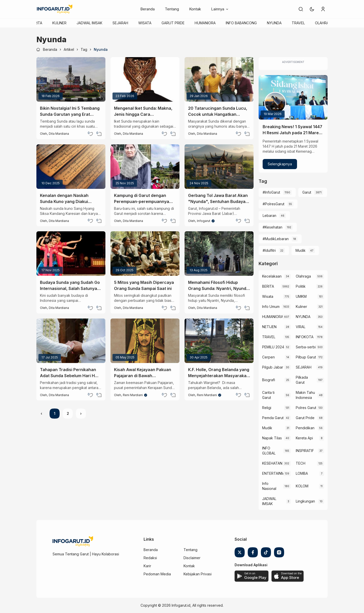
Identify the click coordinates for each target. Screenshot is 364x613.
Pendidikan (305, 428)
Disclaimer (192, 558)
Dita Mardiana (59, 134)
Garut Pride (305, 418)
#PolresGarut (274, 204)
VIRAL (301, 327)
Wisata (268, 296)
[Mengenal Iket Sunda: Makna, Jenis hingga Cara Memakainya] (145, 79)
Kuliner (301, 306)
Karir (147, 566)
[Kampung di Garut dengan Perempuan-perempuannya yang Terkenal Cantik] (145, 167)
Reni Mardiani (133, 395)
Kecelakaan (272, 276)
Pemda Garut (273, 418)
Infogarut (204, 221)
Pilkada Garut (302, 380)
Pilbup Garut (306, 357)
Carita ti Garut (268, 395)
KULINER (59, 23)
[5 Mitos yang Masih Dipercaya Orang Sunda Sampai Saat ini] (145, 254)
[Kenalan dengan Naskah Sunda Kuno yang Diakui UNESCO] (71, 167)
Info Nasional (269, 486)
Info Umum (271, 306)
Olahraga (303, 276)
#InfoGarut (271, 192)
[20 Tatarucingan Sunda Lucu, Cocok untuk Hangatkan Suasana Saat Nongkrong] (219, 79)
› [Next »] (81, 413)
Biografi (269, 380)
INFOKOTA (305, 337)
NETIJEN (269, 327)
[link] (301, 9)
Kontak (195, 9)
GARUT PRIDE (173, 23)
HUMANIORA (205, 23)
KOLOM (302, 486)
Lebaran (269, 215)
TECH (301, 463)
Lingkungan (305, 501)
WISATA (145, 23)
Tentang (172, 9)
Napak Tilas (272, 438)
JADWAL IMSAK (89, 23)
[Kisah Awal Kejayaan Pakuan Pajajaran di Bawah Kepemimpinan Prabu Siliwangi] (145, 341)
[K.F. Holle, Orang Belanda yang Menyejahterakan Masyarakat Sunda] (219, 341)
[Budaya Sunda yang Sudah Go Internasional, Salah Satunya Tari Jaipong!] (71, 254)
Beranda (147, 9)
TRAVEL (298, 23)
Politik (301, 286)
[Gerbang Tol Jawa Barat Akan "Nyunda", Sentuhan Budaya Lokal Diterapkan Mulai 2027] (219, 167)
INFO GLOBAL (269, 451)
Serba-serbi (306, 347)
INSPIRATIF (305, 451)
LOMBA (302, 473)
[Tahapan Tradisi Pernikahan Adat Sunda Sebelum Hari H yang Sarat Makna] (71, 341)
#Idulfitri (269, 250)
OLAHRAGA (324, 23)
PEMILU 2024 (273, 347)
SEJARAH (120, 23)
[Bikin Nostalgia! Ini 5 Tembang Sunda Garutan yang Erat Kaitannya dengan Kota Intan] (71, 79)
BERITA (36, 23)
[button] (312, 9)
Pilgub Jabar (273, 367)
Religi (267, 408)
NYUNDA (274, 23)
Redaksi (150, 558)
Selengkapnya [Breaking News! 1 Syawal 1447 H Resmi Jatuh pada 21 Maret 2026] (280, 164)
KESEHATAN (272, 463)
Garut (307, 192)
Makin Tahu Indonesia (305, 395)
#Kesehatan (272, 227)
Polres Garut (306, 408)
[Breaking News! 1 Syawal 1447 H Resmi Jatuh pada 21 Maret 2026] (293, 97)
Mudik (301, 250)
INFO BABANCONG (241, 23)
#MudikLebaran (276, 239)
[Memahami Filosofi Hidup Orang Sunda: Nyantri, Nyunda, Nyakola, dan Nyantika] (219, 254)
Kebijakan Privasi (198, 574)
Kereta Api (304, 438)
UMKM (301, 296)
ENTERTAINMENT (273, 473)
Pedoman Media (157, 574)
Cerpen (268, 357)
